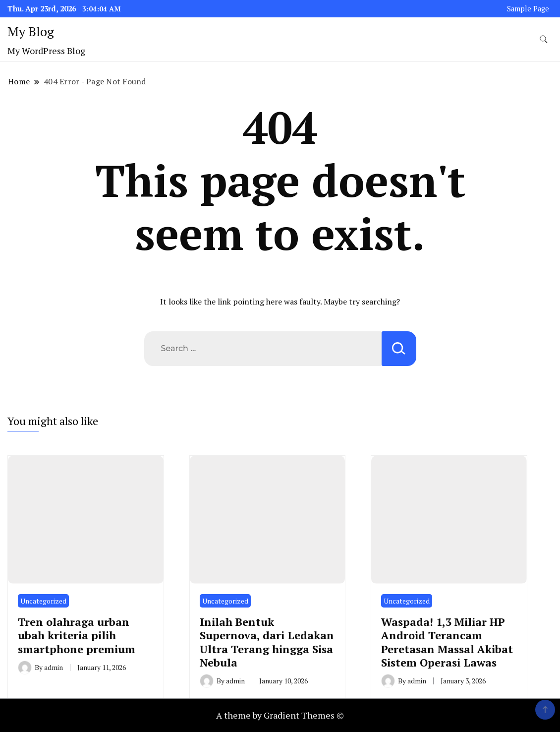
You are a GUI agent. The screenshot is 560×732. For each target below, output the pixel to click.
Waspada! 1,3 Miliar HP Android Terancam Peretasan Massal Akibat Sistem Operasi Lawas (447, 642)
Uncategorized (43, 601)
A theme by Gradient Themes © (280, 715)
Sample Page (528, 9)
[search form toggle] (544, 39)
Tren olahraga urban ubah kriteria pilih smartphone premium (77, 635)
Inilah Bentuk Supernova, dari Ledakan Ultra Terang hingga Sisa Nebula (267, 642)
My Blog (31, 31)
